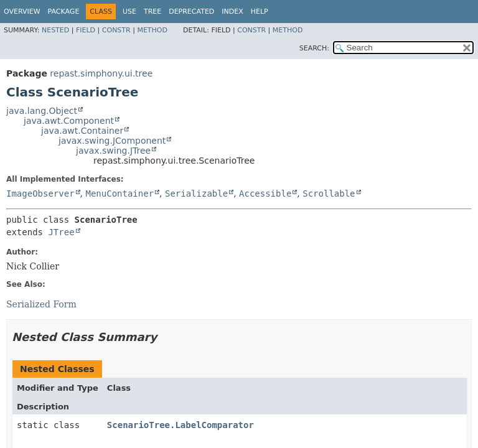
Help (260, 12)
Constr (116, 30)
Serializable (196, 194)
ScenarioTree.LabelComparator (180, 425)
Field (86, 30)
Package (64, 12)
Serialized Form (41, 304)
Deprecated (191, 12)
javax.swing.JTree (113, 151)
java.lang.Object (42, 111)
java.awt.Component (69, 121)
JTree (61, 232)
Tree (152, 12)
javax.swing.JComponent (112, 141)
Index (232, 12)
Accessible (265, 194)
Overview (22, 12)
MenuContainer (119, 194)
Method (152, 30)
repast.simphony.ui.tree (101, 73)
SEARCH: (314, 48)
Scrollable (329, 194)
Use (129, 12)
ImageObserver (40, 194)
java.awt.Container (82, 131)
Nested (55, 30)
